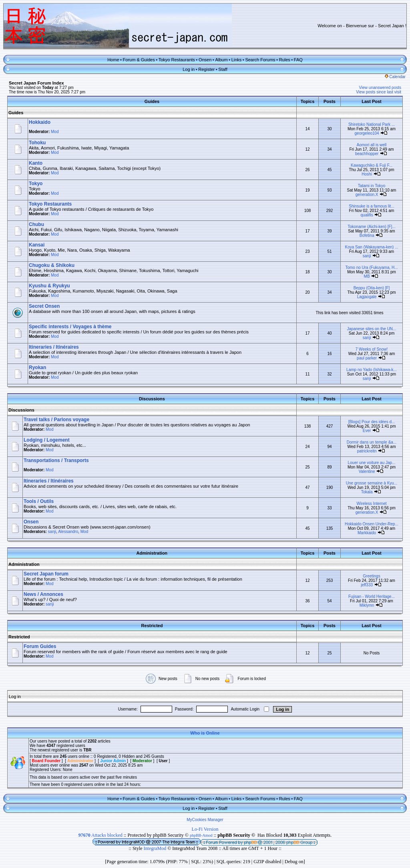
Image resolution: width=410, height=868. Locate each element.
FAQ (298, 60)
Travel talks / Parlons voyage (56, 420)
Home (113, 60)
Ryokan (37, 367)
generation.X (367, 195)
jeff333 (367, 585)
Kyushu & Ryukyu (49, 286)
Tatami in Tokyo (372, 186)
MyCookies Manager (205, 820)
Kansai (37, 245)
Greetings (371, 576)
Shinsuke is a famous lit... (371, 206)
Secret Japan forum (46, 574)
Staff (223, 69)
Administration (24, 564)
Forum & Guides (139, 60)
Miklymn (367, 605)
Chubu (36, 224)
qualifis (367, 215)
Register (206, 69)
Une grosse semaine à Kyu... (372, 483)
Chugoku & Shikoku (52, 265)
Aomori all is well (372, 145)
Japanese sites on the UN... (372, 329)
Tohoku (37, 143)
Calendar (395, 77)
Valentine (367, 471)
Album (221, 60)
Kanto (36, 163)
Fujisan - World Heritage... (372, 596)
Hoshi (367, 174)
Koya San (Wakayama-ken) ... (371, 247)
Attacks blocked (100, 835)
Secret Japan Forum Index (36, 83)
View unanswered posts (380, 88)
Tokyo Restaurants (177, 60)
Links (237, 60)
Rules (285, 60)
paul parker (367, 358)
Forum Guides (40, 646)
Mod (55, 132)
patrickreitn (367, 451)
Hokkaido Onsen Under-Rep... (372, 524)
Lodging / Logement (47, 440)
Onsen (205, 60)
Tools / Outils (39, 501)
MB (367, 276)
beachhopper (367, 154)
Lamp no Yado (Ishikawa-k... (372, 370)
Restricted (19, 637)
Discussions (21, 410)
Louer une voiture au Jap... (372, 463)
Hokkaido (40, 122)
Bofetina (367, 235)
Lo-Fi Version (205, 829)
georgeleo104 (367, 133)
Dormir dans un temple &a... (372, 442)
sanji (367, 256)
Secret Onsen (44, 306)
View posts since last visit (379, 92)
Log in (189, 69)
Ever (367, 431)
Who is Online (205, 733)
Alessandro (68, 532)
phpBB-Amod (201, 835)
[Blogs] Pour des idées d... (372, 422)
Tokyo (36, 184)
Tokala (367, 492)
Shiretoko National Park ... (372, 124)
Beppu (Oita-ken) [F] (372, 288)
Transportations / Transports (56, 460)
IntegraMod (156, 848)
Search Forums (260, 60)
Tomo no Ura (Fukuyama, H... (371, 267)
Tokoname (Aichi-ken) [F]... (371, 227)
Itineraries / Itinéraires (54, 347)
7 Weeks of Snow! (372, 349)
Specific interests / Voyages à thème (70, 327)
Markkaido (367, 533)
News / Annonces (43, 594)
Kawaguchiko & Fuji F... (372, 165)
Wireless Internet (371, 504)
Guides (16, 113)
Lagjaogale (367, 297)
